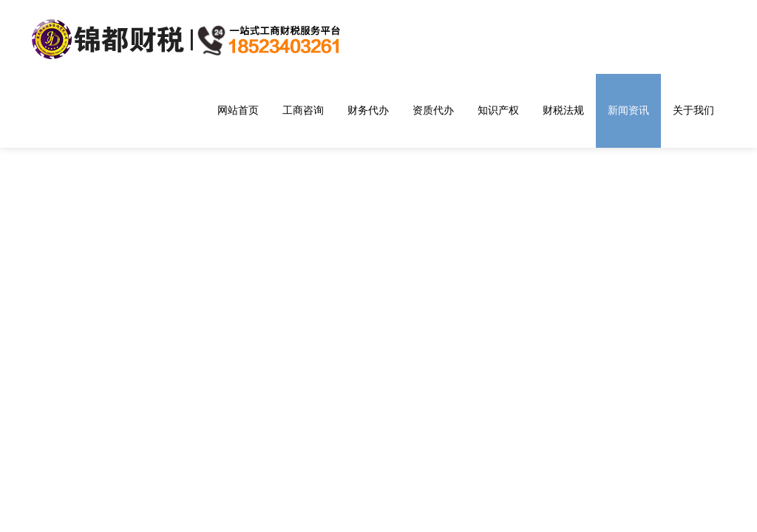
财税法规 (563, 110)
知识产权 (498, 110)
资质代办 (433, 110)
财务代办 (368, 110)
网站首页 (238, 110)
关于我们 (693, 110)
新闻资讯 (628, 110)
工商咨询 (303, 110)
